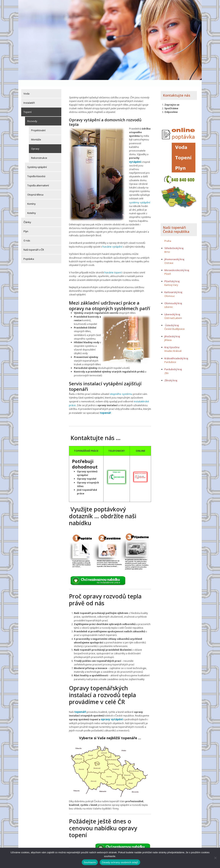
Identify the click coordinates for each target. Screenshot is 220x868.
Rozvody (32, 115)
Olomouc (170, 290)
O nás (27, 234)
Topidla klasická (36, 170)
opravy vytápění (111, 711)
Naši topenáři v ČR (34, 243)
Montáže (36, 133)
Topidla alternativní (38, 179)
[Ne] (215, 858)
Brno (167, 245)
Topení (27, 106)
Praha (168, 235)
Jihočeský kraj (172, 330)
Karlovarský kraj (173, 286)
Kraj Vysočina (172, 341)
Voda (26, 87)
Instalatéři (29, 96)
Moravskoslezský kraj (177, 264)
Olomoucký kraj (173, 297)
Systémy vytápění (37, 161)
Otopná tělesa (35, 188)
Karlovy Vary (171, 279)
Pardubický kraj (173, 363)
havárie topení (113, 265)
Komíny (31, 197)
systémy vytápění (139, 196)
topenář (105, 405)
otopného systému (121, 386)
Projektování (38, 124)
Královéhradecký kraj (176, 352)
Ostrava (169, 257)
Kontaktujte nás (177, 89)
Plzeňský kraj (172, 275)
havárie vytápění (112, 240)
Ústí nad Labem (173, 312)
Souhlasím (90, 862)
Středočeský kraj (174, 242)
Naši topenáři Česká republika (176, 223)
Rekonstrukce (39, 152)
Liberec (169, 301)
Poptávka (29, 253)
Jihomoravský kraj (174, 253)
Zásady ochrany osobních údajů (120, 862)
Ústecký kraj (172, 319)
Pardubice (170, 356)
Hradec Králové (173, 345)
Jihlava (168, 334)
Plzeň (168, 267)
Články (27, 216)
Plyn (26, 225)
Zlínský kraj (171, 374)
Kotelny (32, 207)
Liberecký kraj (172, 308)
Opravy (35, 142)
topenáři (80, 704)
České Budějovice (175, 323)
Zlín (167, 367)
